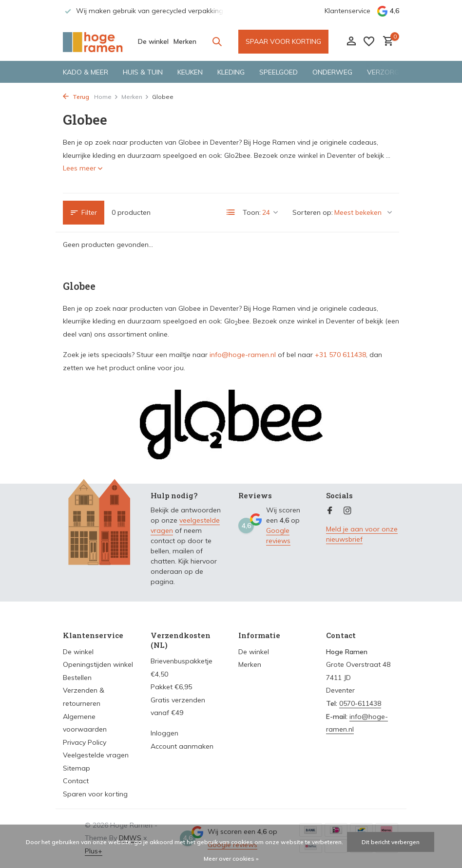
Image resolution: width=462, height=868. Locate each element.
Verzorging (389, 72)
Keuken (190, 72)
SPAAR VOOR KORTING (283, 41)
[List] (231, 212)
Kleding (231, 72)
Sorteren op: (313, 212)
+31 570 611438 (340, 355)
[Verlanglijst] (369, 41)
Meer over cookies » (231, 859)
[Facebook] (330, 511)
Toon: (252, 212)
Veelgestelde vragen (96, 755)
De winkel (153, 41)
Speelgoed (279, 72)
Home (106, 97)
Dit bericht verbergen (391, 842)
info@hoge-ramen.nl (243, 355)
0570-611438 (360, 703)
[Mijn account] (351, 42)
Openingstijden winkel (98, 664)
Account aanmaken (182, 746)
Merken (185, 41)
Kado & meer (86, 72)
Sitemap (77, 768)
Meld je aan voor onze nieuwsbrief (362, 534)
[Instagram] (347, 511)
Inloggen (164, 733)
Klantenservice (347, 11)
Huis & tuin (143, 72)
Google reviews (278, 536)
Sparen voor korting (95, 794)
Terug (76, 97)
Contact (76, 781)
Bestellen (77, 678)
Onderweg (332, 72)
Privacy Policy (85, 742)
